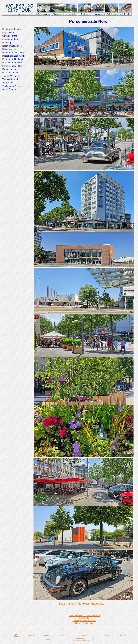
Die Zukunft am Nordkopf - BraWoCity (81, 604)
